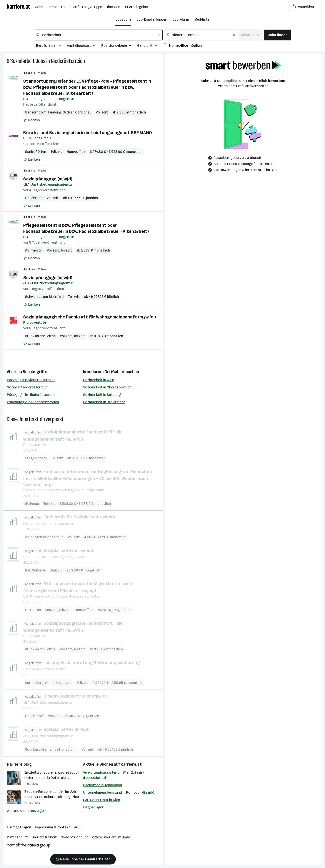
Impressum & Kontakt (53, 827)
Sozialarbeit (22, 61)
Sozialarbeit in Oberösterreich (107, 387)
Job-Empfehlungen (152, 19)
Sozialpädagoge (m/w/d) (48, 179)
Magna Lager (93, 807)
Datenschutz (17, 837)
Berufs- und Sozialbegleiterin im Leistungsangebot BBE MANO (88, 133)
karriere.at (131, 764)
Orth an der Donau (77, 112)
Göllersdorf (34, 716)
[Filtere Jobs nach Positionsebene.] (119, 46)
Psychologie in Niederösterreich (33, 402)
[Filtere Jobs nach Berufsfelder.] (52, 46)
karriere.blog (19, 764)
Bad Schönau (36, 570)
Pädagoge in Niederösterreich (31, 380)
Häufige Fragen (19, 827)
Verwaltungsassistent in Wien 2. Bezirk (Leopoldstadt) (114, 775)
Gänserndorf (35, 112)
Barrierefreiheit (44, 837)
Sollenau (32, 504)
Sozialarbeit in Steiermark (104, 402)
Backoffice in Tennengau (102, 785)
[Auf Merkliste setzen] (32, 120)
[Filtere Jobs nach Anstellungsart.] (84, 46)
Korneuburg (34, 682)
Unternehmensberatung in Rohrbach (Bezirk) (119, 792)
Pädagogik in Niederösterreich (32, 395)
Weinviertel (34, 250)
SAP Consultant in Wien (102, 800)
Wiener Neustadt (59, 682)
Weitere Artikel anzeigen (26, 811)
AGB (77, 827)
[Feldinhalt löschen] (159, 35)
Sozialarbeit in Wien (99, 380)
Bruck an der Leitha (40, 336)
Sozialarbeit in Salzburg (102, 395)
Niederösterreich (68, 61)
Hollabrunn (34, 198)
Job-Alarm (181, 19)
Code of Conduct (74, 837)
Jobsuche (123, 19)
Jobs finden (278, 35)
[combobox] (98, 35)
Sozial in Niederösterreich (28, 387)
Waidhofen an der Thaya (44, 537)
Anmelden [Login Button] (303, 7)
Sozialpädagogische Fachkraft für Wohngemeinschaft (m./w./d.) (90, 317)
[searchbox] (98, 35)
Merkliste (202, 19)
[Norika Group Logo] (29, 846)
